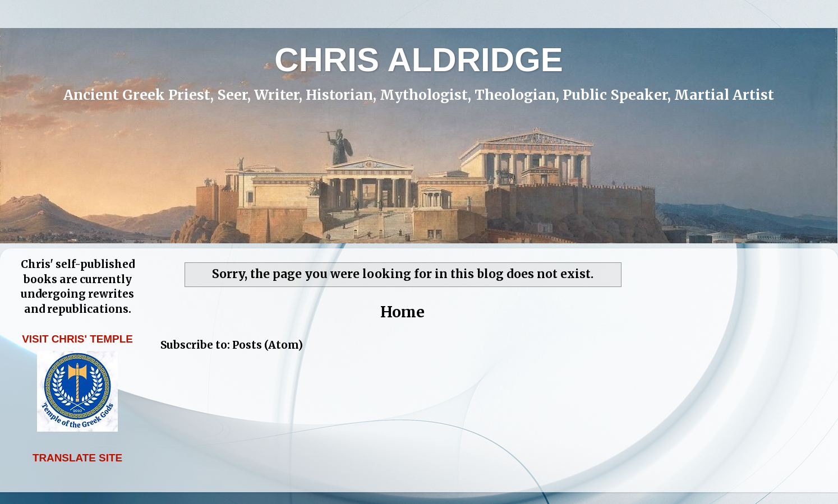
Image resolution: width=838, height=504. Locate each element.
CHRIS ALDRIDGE (418, 60)
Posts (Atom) (268, 345)
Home (402, 312)
